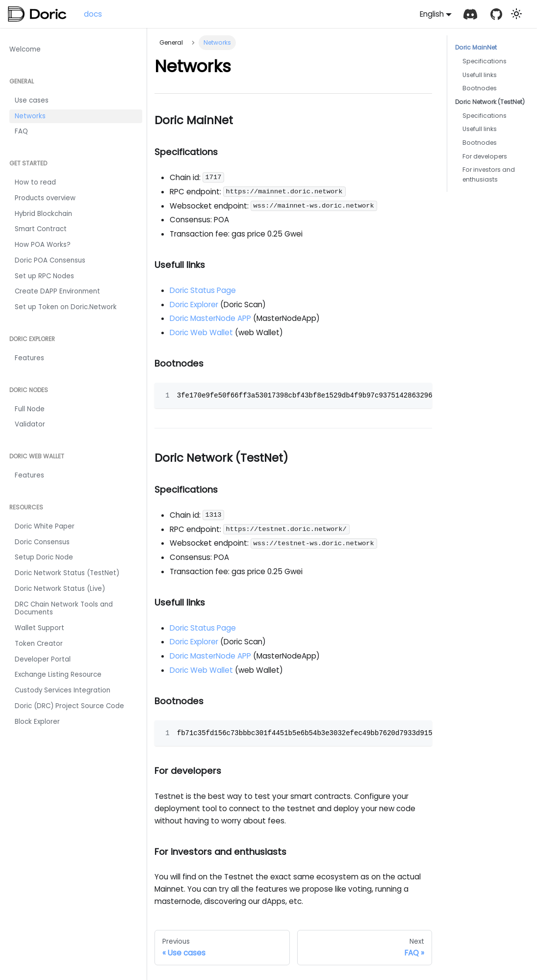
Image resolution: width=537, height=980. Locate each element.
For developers (485, 156)
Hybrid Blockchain (43, 214)
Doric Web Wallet (37, 456)
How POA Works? (43, 245)
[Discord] (470, 14)
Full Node (30, 409)
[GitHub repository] (496, 14)
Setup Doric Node (44, 557)
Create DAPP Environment (57, 291)
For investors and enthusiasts (489, 174)
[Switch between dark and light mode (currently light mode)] (516, 14)
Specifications (485, 61)
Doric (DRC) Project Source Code (69, 706)
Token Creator (39, 644)
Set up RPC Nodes (44, 276)
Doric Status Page (203, 290)
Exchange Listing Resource (58, 675)
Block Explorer (37, 722)
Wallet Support (39, 628)
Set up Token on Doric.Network (66, 307)
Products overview (45, 198)
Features (29, 358)
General (22, 81)
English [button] (432, 14)
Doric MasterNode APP (211, 318)
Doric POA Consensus (50, 260)
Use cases (32, 100)
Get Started (28, 163)
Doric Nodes (29, 390)
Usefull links (480, 75)
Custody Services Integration (63, 690)
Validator (30, 424)
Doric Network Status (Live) (60, 589)
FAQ (21, 131)
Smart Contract (41, 229)
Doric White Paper (45, 526)
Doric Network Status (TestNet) (67, 573)
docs (93, 14)
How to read (35, 182)
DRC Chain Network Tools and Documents (64, 609)
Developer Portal (43, 659)
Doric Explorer (32, 339)
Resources (26, 507)
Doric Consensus (42, 542)
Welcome (25, 49)
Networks (30, 116)
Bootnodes (480, 88)
